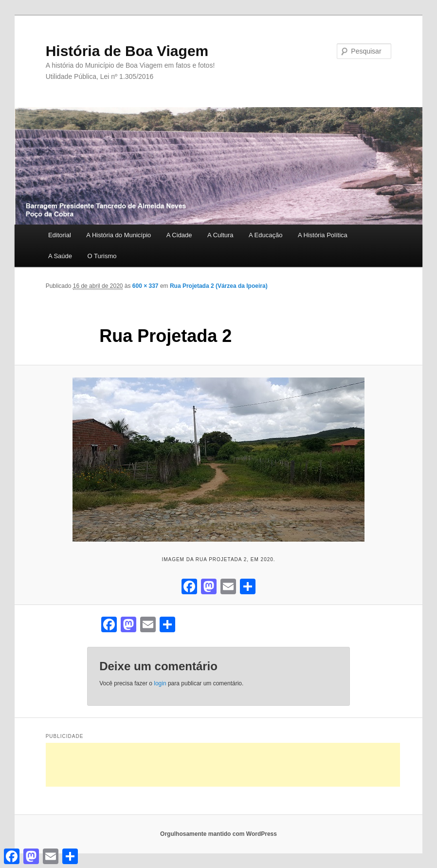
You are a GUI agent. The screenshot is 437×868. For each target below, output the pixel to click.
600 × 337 (146, 286)
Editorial (60, 235)
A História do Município (118, 235)
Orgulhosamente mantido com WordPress (218, 834)
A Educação (265, 235)
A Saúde (60, 256)
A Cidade (179, 235)
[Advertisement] (223, 765)
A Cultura (220, 235)
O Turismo (102, 256)
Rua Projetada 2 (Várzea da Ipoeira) (219, 286)
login (160, 683)
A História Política (323, 235)
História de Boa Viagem (127, 51)
